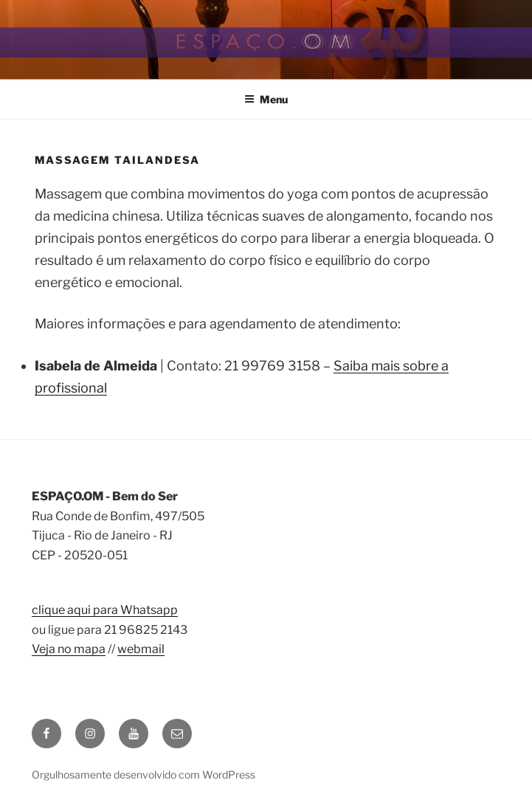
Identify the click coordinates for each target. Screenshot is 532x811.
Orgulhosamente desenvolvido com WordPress (144, 774)
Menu (266, 99)
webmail (141, 649)
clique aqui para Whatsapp (105, 610)
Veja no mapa (69, 649)
